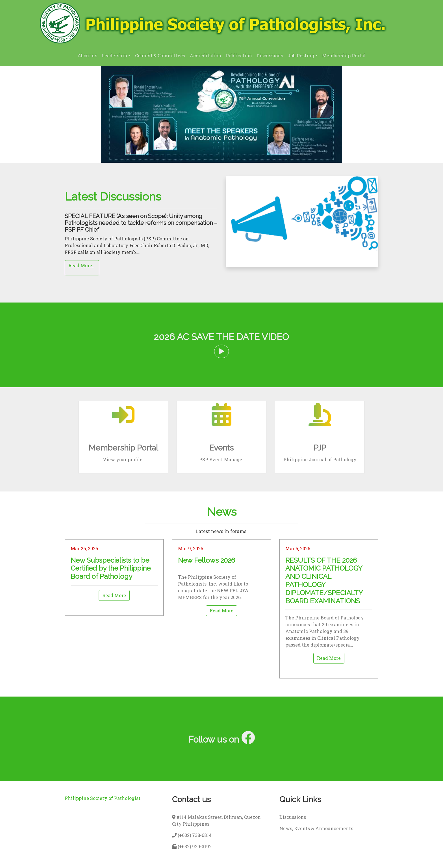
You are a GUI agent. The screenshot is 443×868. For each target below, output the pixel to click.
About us (87, 56)
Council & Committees (160, 56)
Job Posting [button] (301, 56)
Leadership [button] (114, 56)
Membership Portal (344, 56)
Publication (239, 56)
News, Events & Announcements (316, 828)
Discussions (270, 56)
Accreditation (205, 56)
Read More (114, 595)
